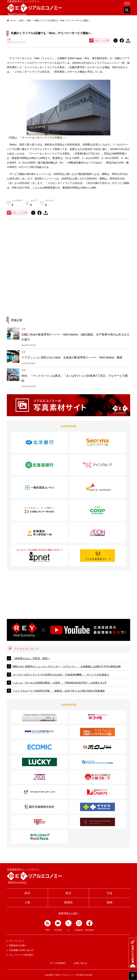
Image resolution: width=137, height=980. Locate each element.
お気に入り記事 (99, 40)
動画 (110, 902)
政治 (68, 893)
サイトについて (17, 941)
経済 (27, 893)
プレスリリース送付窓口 (21, 955)
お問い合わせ (80, 963)
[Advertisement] (68, 247)
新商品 (68, 902)
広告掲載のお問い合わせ (21, 950)
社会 (110, 893)
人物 (27, 902)
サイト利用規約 (58, 963)
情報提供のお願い (18, 945)
